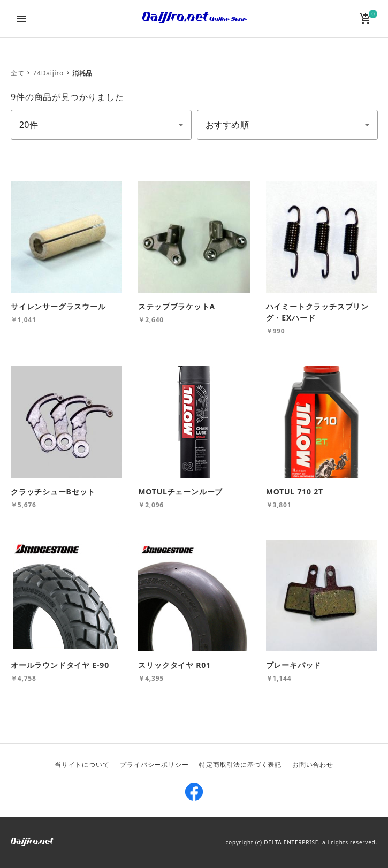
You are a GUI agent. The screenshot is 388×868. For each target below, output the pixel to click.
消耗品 (82, 73)
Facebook (194, 792)
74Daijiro (48, 73)
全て (18, 73)
